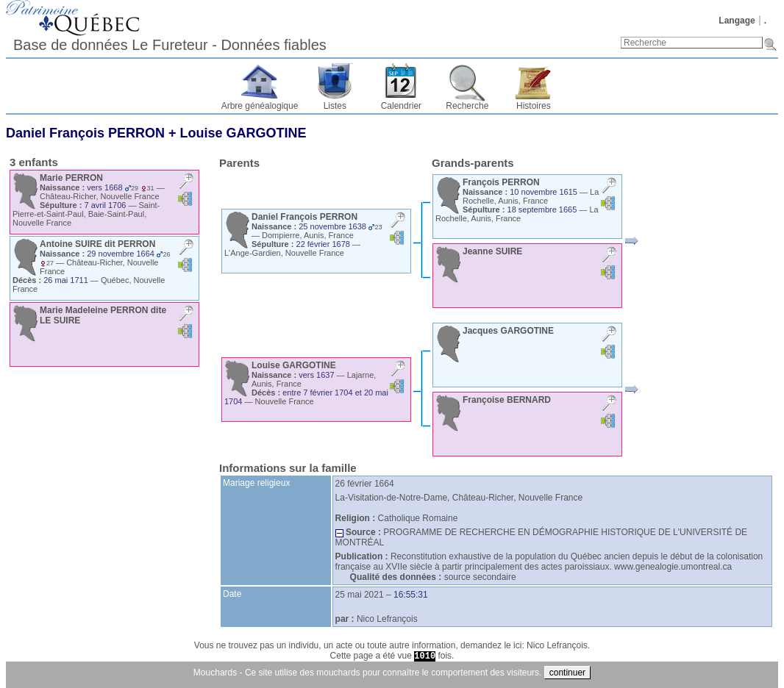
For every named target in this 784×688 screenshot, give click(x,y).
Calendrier (401, 106)
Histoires (534, 106)
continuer (567, 673)
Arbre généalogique (260, 106)
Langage (737, 21)
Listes (335, 106)
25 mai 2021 (360, 595)
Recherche (467, 106)
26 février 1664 (365, 484)
